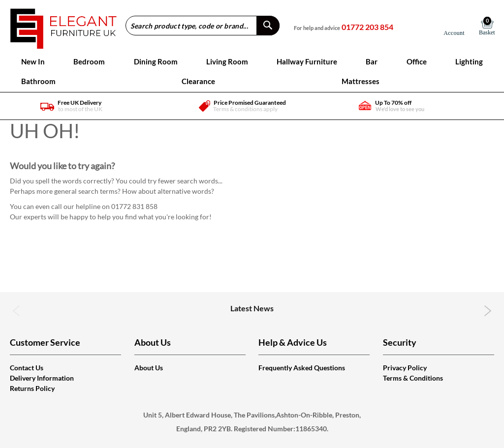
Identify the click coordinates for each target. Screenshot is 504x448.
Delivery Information (42, 378)
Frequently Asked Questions (302, 368)
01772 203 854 (367, 27)
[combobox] (203, 26)
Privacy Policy (405, 368)
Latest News (252, 308)
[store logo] (63, 25)
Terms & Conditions (413, 378)
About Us (149, 368)
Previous (16, 311)
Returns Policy (32, 388)
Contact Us (27, 368)
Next (488, 311)
